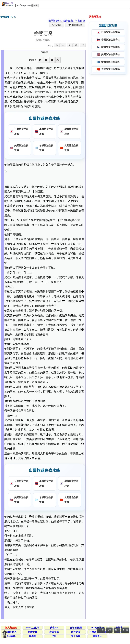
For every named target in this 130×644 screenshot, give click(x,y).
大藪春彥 (68, 21)
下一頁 (125, 630)
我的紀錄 (77, 25)
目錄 (117, 630)
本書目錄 (80, 21)
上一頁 (101, 630)
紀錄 (58, 25)
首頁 (109, 630)
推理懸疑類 (54, 21)
